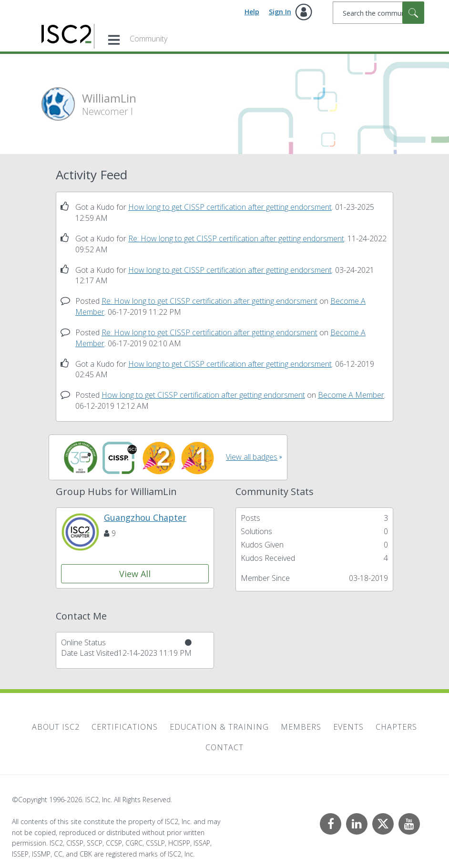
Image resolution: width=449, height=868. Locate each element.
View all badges (252, 457)
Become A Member (351, 395)
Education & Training (219, 727)
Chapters (396, 727)
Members (301, 727)
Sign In (280, 12)
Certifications (125, 727)
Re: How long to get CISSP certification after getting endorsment (236, 238)
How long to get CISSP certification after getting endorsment (230, 207)
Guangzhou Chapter (145, 517)
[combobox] (378, 13)
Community (148, 39)
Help (252, 12)
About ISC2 (56, 727)
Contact (224, 747)
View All (135, 574)
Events (348, 727)
